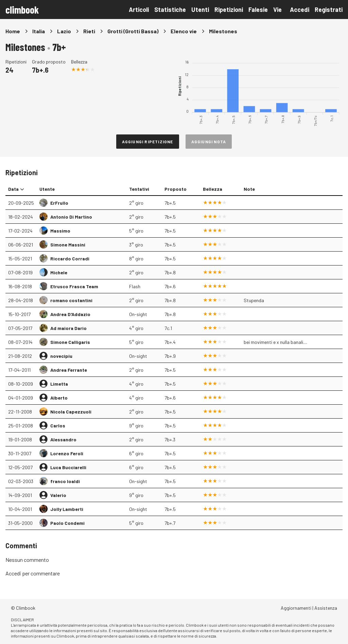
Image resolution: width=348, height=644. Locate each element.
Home (13, 31)
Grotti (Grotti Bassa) (133, 31)
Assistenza (326, 608)
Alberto (59, 398)
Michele (59, 272)
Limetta (59, 384)
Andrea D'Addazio (70, 314)
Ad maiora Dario (68, 328)
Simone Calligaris (70, 342)
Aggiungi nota (209, 142)
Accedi (300, 10)
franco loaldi (65, 481)
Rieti (89, 31)
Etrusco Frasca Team (74, 286)
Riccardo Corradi (70, 259)
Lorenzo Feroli (67, 453)
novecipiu (61, 356)
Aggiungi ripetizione (148, 142)
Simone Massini (68, 245)
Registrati (329, 10)
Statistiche (170, 10)
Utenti (200, 10)
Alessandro (63, 439)
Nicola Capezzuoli (71, 412)
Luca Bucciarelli (68, 467)
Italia (39, 31)
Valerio (58, 495)
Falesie (258, 10)
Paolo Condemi (67, 523)
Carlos (58, 426)
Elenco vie (184, 31)
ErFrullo (59, 203)
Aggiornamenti (296, 608)
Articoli (139, 10)
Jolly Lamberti (67, 509)
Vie (277, 10)
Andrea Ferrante (69, 370)
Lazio (64, 31)
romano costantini (71, 300)
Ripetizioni (229, 10)
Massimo (60, 231)
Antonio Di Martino (71, 217)
